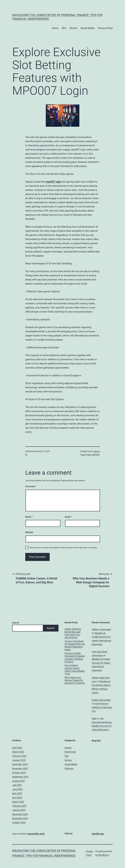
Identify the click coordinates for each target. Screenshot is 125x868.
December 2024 (20, 814)
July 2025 (17, 785)
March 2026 (18, 752)
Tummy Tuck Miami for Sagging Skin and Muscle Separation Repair (75, 645)
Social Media (88, 28)
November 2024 (20, 818)
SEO (64, 28)
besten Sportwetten (101, 700)
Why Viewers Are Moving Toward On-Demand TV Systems (75, 680)
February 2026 (19, 756)
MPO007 (96, 455)
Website (29, 532)
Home (55, 28)
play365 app (98, 834)
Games (97, 451)
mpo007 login (53, 182)
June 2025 (17, 789)
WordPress (103, 855)
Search (16, 623)
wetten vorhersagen (101, 629)
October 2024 (19, 823)
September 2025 (20, 777)
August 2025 (18, 781)
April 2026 (17, 748)
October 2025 (19, 773)
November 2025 (20, 769)
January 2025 (19, 810)
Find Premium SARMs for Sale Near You (102, 707)
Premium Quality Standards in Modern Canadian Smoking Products (75, 658)
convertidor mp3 (36, 834)
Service (73, 28)
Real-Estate (70, 752)
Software (69, 769)
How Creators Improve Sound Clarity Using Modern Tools (75, 670)
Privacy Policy (105, 28)
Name (29, 517)
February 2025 (19, 806)
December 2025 (20, 764)
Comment (31, 486)
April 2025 (17, 798)
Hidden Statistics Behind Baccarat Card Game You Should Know (73, 633)
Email (68, 517)
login (89, 455)
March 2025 (18, 802)
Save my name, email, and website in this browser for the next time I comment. (63, 548)
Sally (94, 718)
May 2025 (17, 793)
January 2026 (19, 760)
